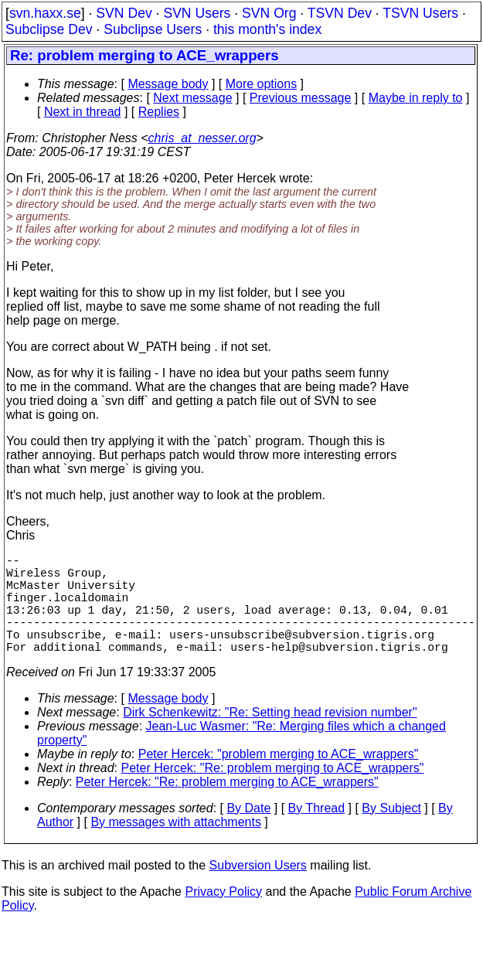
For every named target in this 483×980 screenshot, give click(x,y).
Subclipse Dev (49, 29)
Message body (168, 84)
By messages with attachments (176, 847)
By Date (248, 833)
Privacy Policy (223, 916)
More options (262, 84)
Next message (192, 98)
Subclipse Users (153, 29)
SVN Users (197, 13)
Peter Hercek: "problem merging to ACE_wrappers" (279, 779)
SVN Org (269, 13)
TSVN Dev (340, 13)
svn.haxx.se (45, 13)
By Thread (317, 833)
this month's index (267, 29)
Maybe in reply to (416, 98)
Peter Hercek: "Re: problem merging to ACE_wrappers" (273, 793)
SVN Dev (124, 13)
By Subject (391, 833)
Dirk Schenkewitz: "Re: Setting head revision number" (270, 737)
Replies (159, 112)
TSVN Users (420, 13)
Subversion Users (258, 890)
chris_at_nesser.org (202, 138)
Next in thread (83, 112)
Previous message (301, 98)
